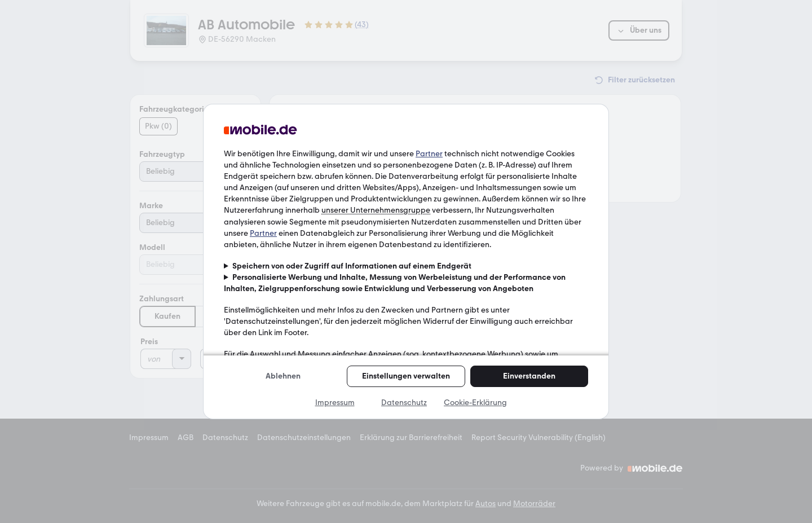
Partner (429, 154)
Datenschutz (404, 403)
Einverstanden (529, 376)
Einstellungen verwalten (406, 376)
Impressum (335, 403)
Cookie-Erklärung (475, 403)
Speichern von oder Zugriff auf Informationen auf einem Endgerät (352, 266)
